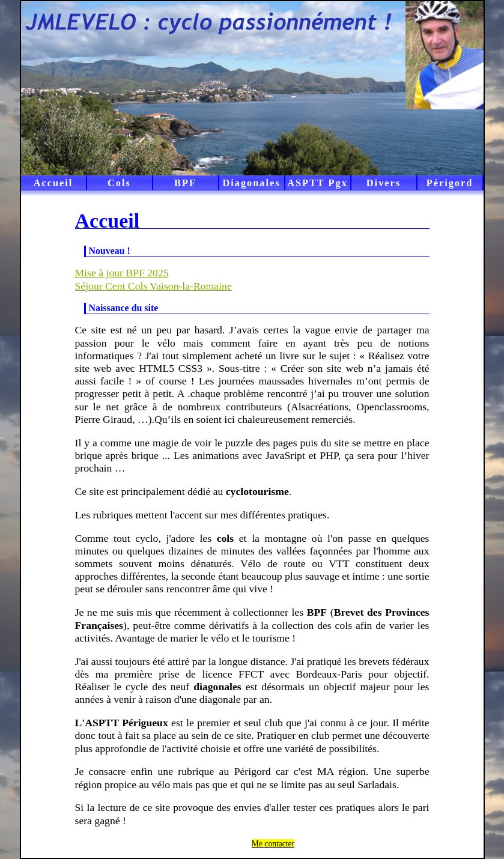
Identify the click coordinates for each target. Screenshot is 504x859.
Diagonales (251, 183)
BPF (185, 183)
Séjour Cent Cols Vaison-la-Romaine (153, 286)
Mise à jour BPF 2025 (122, 273)
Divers (384, 183)
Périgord (450, 183)
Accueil (53, 183)
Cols (119, 183)
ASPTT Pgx (317, 183)
